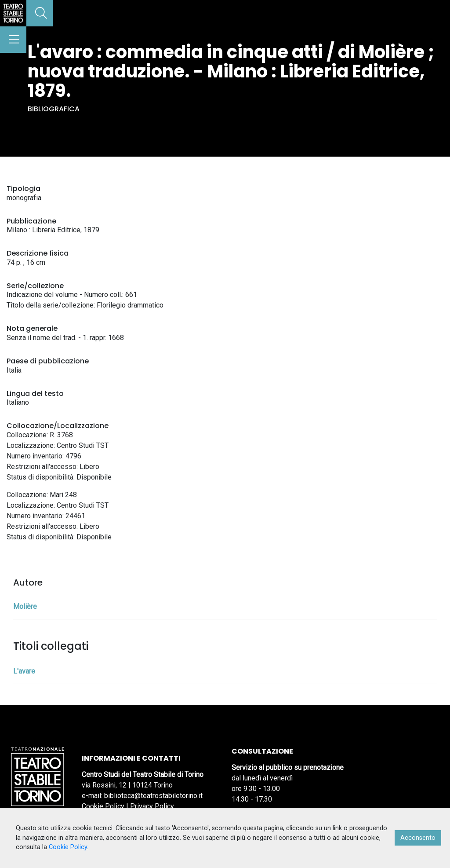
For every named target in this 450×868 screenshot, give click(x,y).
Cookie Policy (103, 806)
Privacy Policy (152, 806)
